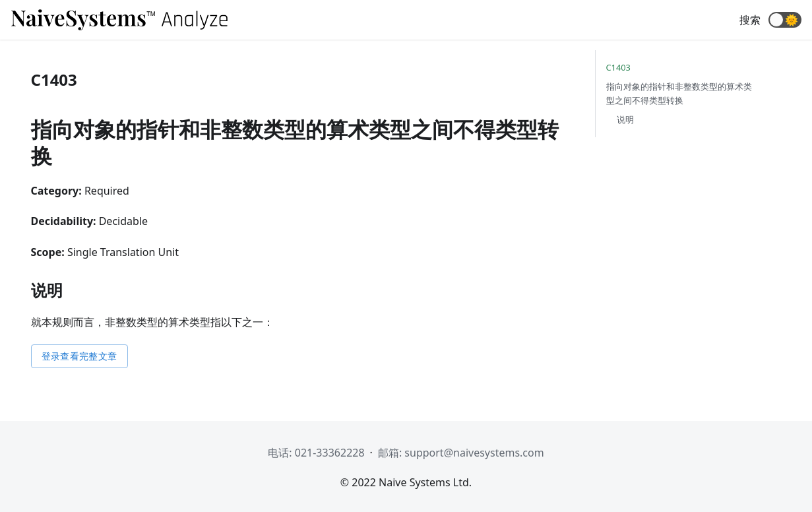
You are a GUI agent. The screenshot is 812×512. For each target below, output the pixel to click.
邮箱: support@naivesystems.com (461, 453)
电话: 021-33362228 (316, 453)
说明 (625, 119)
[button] (785, 20)
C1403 (618, 67)
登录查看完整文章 (79, 357)
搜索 (750, 20)
